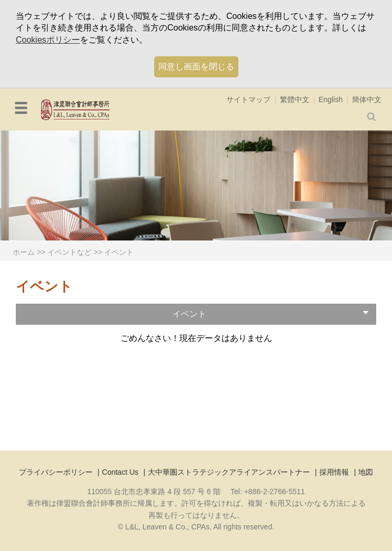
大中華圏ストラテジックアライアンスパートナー (229, 472)
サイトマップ (248, 99)
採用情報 (334, 472)
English (330, 99)
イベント (119, 252)
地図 (366, 472)
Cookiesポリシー (48, 40)
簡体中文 (367, 99)
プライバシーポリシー (56, 472)
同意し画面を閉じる (196, 67)
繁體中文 (295, 99)
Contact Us (120, 472)
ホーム (24, 252)
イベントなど (69, 252)
